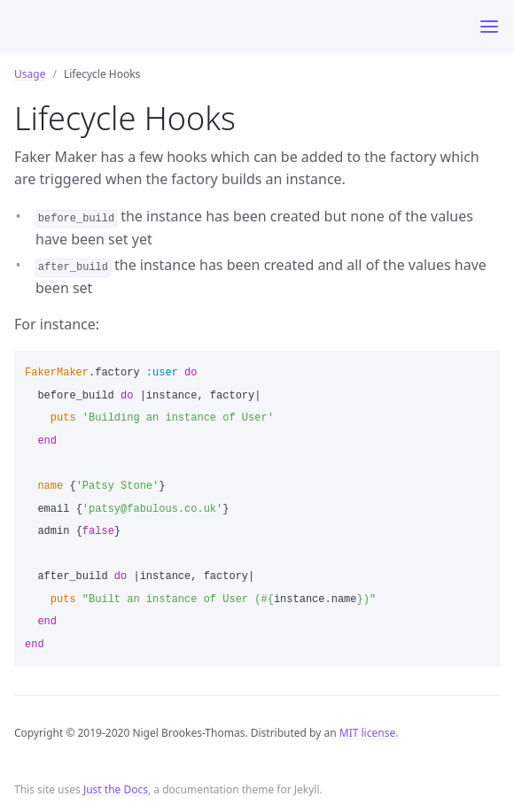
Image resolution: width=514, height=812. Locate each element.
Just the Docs (116, 789)
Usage (30, 74)
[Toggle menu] (489, 27)
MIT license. (369, 733)
